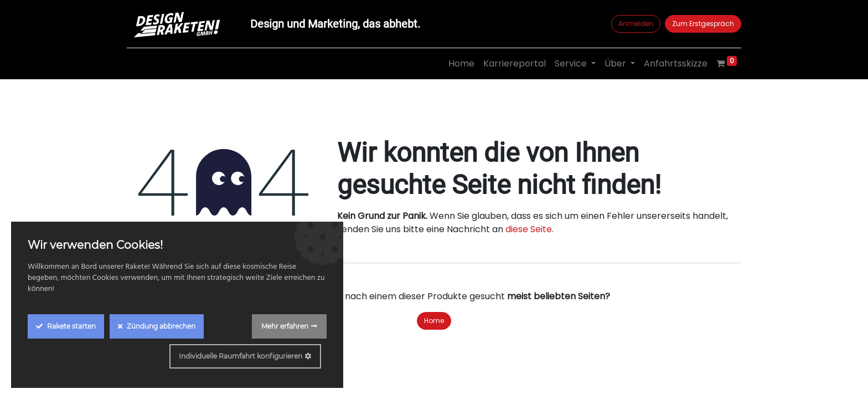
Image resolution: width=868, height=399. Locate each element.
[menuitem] (461, 64)
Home (434, 321)
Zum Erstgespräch (703, 24)
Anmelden (636, 24)
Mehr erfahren (285, 326)
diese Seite (529, 229)
